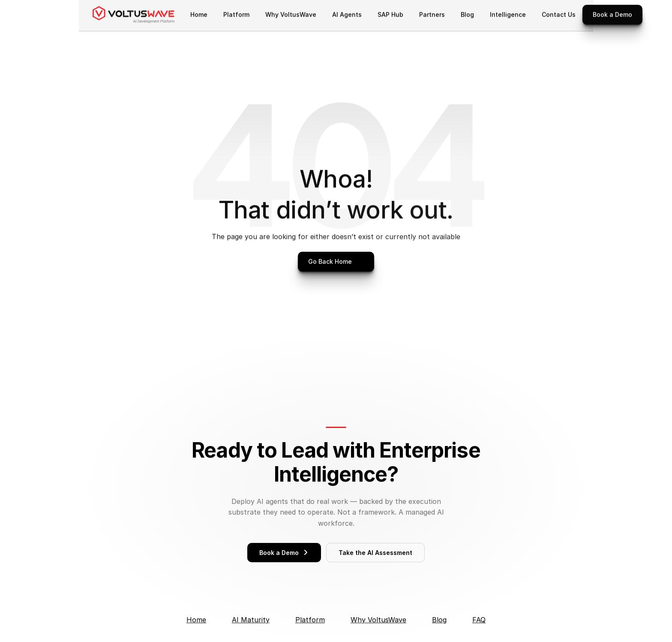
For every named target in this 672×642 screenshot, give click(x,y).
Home (196, 620)
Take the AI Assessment (375, 553)
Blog (439, 620)
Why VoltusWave (378, 620)
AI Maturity (251, 620)
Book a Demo (284, 553)
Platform (310, 620)
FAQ (479, 620)
